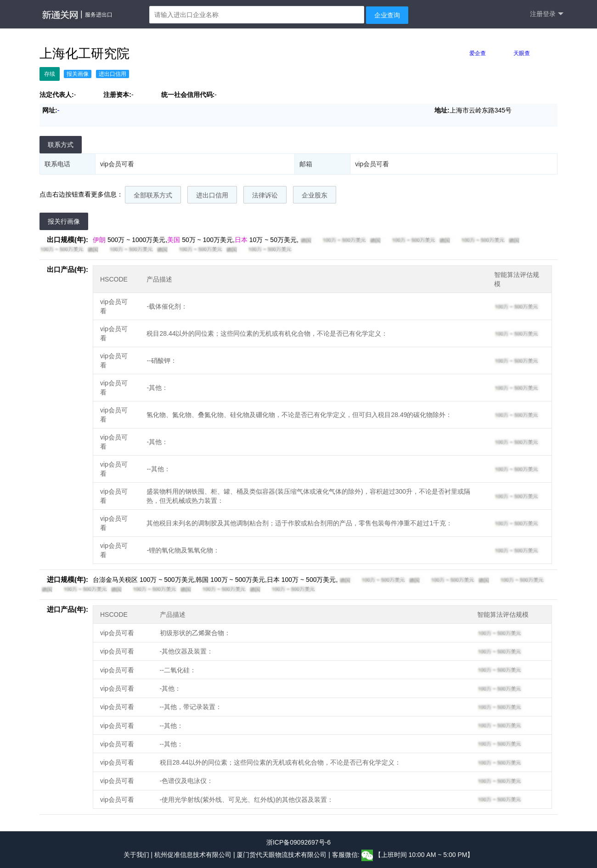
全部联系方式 (153, 195)
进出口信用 (212, 195)
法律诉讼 (265, 195)
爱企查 (478, 53)
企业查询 (387, 15)
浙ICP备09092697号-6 (298, 842)
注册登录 (547, 14)
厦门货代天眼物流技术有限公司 (282, 855)
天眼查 (522, 53)
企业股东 (315, 195)
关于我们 (136, 855)
